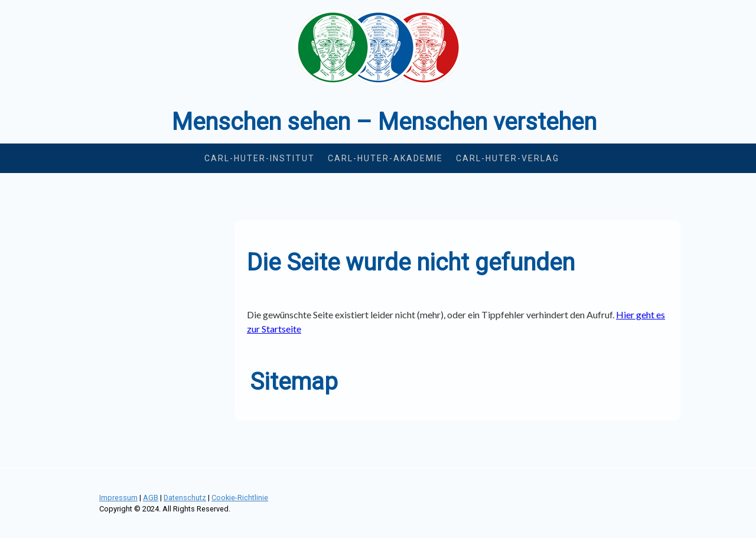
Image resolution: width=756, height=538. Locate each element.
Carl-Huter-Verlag (508, 158)
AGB (151, 498)
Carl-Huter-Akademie (385, 158)
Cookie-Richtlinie (240, 498)
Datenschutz (185, 498)
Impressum (118, 498)
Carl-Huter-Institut (260, 158)
